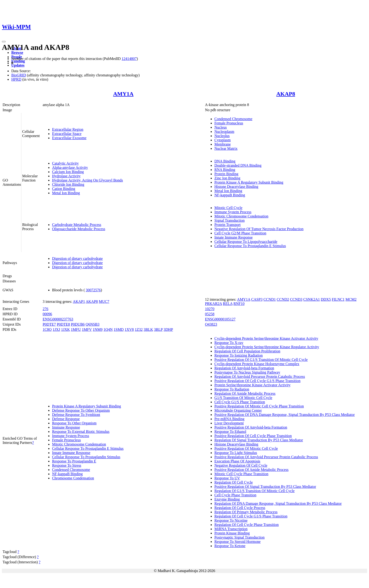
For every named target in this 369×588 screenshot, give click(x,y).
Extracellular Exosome (69, 138)
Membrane (223, 144)
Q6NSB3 (93, 324)
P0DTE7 (49, 324)
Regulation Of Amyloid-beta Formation (244, 368)
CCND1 (269, 299)
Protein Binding (226, 174)
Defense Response (66, 419)
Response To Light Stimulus (236, 453)
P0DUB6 (78, 324)
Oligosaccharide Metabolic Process (79, 229)
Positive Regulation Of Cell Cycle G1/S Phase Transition (257, 381)
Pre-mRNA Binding (229, 419)
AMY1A (123, 94)
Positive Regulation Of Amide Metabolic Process (251, 470)
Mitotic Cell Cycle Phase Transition (241, 474)
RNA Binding (225, 170)
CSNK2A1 (312, 299)
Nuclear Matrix (226, 148)
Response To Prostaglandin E (74, 461)
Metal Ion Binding (66, 193)
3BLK (148, 330)
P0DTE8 (63, 324)
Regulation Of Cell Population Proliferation (247, 351)
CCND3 (296, 299)
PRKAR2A (213, 304)
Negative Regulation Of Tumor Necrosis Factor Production (259, 229)
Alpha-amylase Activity (70, 168)
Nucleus (221, 127)
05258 (210, 314)
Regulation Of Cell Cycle (234, 482)
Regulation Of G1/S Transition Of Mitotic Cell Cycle (255, 491)
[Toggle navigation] (4, 42)
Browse (17, 53)
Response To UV (227, 478)
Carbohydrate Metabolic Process (77, 225)
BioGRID (19, 75)
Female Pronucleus (229, 123)
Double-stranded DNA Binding (238, 165)
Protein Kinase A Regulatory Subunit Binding (249, 182)
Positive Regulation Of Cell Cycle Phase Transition (253, 436)
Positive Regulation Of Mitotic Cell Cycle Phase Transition (259, 406)
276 (45, 309)
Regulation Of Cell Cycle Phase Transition (247, 525)
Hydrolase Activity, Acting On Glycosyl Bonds (87, 180)
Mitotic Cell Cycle (228, 208)
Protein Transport (228, 225)
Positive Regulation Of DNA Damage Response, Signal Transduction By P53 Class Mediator (285, 415)
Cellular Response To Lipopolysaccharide (246, 242)
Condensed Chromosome (233, 119)
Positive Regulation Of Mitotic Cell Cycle (246, 448)
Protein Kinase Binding (232, 533)
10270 (210, 309)
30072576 (93, 290)
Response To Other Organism (74, 423)
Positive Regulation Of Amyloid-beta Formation (251, 427)
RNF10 (239, 304)
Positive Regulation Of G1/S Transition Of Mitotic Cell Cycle (261, 360)
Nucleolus (222, 136)
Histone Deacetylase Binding (236, 187)
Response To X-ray (229, 343)
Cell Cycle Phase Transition (235, 495)
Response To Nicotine (231, 520)
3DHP (168, 330)
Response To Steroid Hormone (237, 542)
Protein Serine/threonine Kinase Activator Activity (252, 385)
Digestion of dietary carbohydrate (77, 258)
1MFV (87, 330)
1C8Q (47, 330)
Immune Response (66, 427)
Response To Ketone (230, 546)
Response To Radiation (232, 389)
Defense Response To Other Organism (81, 410)
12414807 (129, 59)
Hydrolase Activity (66, 176)
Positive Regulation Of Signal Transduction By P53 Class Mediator (265, 487)
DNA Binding (225, 161)
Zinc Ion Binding (227, 178)
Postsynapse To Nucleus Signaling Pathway (247, 372)
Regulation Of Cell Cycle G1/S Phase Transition (251, 516)
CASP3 (257, 299)
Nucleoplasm (224, 132)
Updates (18, 65)
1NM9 (98, 330)
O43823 (211, 324)
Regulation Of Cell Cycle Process (240, 508)
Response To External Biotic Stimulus (81, 432)
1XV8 (129, 330)
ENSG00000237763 (58, 319)
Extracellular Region (68, 129)
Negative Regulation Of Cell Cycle (241, 465)
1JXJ (56, 330)
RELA (228, 304)
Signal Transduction (229, 220)
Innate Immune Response (234, 237)
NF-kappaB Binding (230, 195)
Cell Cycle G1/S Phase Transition (240, 402)
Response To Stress (67, 465)
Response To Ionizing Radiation (239, 355)
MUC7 (104, 302)
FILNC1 (338, 299)
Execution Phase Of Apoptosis (237, 461)
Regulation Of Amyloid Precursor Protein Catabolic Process (260, 377)
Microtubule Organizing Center (238, 410)
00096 (47, 314)
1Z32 (139, 330)
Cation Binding (64, 189)
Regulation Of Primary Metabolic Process (246, 512)
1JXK (65, 330)
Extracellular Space (67, 134)
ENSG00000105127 (220, 319)
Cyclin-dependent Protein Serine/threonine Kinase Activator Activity (266, 338)
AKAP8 (286, 94)
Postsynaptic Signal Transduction (239, 537)
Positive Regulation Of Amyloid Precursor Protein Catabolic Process (266, 457)
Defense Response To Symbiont (76, 415)
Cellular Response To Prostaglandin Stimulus (86, 457)
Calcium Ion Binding (68, 172)
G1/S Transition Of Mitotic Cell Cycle (243, 398)
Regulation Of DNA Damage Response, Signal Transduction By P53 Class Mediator (278, 503)
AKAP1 (79, 302)
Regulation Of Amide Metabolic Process (245, 393)
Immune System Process (233, 212)
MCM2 (351, 299)
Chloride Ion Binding (68, 184)
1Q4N (108, 330)
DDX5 (326, 299)
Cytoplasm (223, 140)
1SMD (119, 330)
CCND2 (283, 299)
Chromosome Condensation (73, 478)
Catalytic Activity (65, 163)
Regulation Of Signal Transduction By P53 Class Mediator (259, 440)
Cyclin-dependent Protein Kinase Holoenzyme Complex (257, 364)
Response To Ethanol (230, 432)
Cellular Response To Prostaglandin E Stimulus (250, 246)
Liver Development (229, 423)
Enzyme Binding (227, 499)
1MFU (76, 330)
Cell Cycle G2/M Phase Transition (240, 233)
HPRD (16, 79)
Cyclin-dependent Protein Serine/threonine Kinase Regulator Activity (267, 347)
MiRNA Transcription (231, 529)
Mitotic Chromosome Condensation (241, 216)
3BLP (158, 330)
